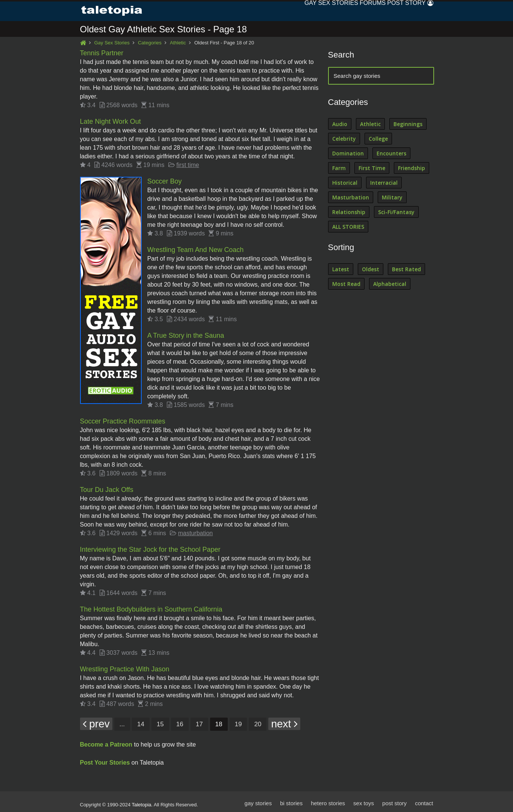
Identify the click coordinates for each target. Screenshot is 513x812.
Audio (340, 124)
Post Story (395, 11)
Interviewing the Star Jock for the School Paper (151, 547)
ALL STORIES (348, 227)
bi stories (291, 800)
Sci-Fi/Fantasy (396, 212)
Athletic (178, 43)
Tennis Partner (102, 53)
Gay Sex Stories (112, 43)
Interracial (384, 183)
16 (180, 721)
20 (258, 721)
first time (188, 165)
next (284, 720)
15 (160, 721)
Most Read (346, 284)
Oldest (371, 269)
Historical (345, 183)
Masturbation (351, 198)
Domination (348, 154)
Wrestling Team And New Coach (196, 249)
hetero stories (328, 800)
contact (424, 800)
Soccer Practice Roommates (123, 420)
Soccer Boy (165, 181)
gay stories (258, 800)
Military (392, 198)
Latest (341, 269)
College (378, 139)
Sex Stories (312, 11)
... (122, 721)
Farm (339, 168)
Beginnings (408, 124)
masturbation (196, 531)
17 (199, 721)
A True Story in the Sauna (186, 334)
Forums (354, 11)
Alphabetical (390, 284)
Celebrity (344, 139)
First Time (372, 168)
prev (96, 720)
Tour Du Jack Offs (107, 488)
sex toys (364, 800)
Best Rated (406, 269)
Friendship (412, 168)
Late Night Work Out (111, 121)
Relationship (349, 212)
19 (238, 721)
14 (141, 721)
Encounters (391, 154)
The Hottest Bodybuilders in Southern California (151, 607)
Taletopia (142, 801)
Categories (150, 43)
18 (219, 721)
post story (394, 800)
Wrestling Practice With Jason (125, 666)
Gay (277, 11)
